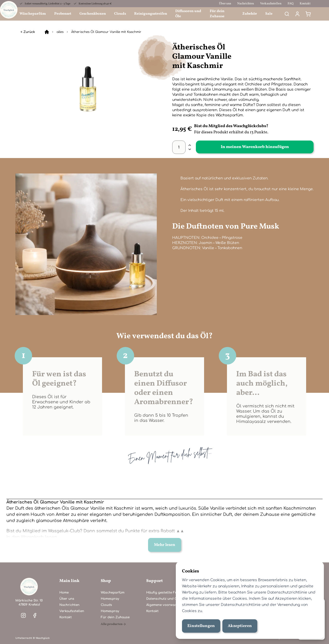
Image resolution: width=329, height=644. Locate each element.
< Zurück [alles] (28, 32)
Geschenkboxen (93, 14)
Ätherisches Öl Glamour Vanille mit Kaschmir (106, 32)
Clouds (120, 14)
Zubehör (250, 14)
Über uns (225, 4)
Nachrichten (246, 4)
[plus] (190, 145)
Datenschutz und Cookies (167, 599)
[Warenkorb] (308, 14)
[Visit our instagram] (23, 615)
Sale (269, 14)
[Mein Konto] (297, 14)
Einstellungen (201, 626)
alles (60, 32)
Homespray (110, 599)
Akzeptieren (240, 626)
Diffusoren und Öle (188, 14)
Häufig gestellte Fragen (165, 593)
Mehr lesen (165, 545)
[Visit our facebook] (35, 615)
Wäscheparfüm (33, 14)
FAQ (291, 4)
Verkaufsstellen (271, 4)
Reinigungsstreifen (151, 14)
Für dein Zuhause (217, 14)
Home (64, 593)
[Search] (287, 14)
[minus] (190, 149)
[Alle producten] (115, 624)
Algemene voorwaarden (165, 605)
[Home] (47, 32)
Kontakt (305, 4)
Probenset (63, 14)
